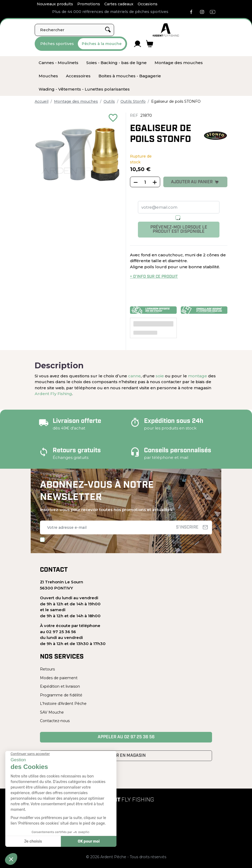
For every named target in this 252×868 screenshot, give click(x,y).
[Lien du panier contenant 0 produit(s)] (150, 44)
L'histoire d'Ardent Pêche (63, 704)
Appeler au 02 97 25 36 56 (126, 737)
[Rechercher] (74, 30)
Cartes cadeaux (119, 4)
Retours (47, 669)
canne (134, 376)
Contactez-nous (55, 721)
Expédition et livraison (60, 686)
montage (197, 376)
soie (160, 376)
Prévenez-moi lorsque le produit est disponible (179, 230)
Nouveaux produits (55, 4)
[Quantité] (145, 182)
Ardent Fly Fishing (53, 394)
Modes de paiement (59, 678)
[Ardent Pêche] (166, 30)
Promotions (89, 4)
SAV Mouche (52, 712)
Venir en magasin (126, 756)
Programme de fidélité (61, 695)
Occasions (148, 4)
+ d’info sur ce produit (154, 277)
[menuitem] (58, 63)
